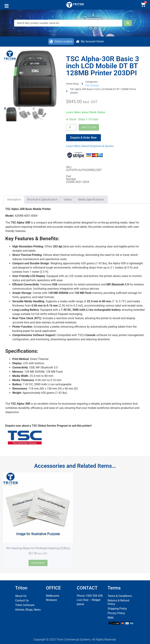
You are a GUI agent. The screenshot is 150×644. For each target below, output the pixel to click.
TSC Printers (92, 85)
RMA (111, 618)
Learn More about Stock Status (86, 112)
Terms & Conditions (120, 596)
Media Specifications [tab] (91, 200)
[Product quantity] (71, 127)
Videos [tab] (68, 200)
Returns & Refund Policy (118, 602)
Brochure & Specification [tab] (42, 200)
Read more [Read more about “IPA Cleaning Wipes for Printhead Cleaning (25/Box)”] (38, 563)
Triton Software (25, 605)
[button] (7, 7)
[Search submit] (128, 23)
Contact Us (22, 600)
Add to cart (89, 127)
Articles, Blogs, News (28, 610)
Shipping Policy (117, 609)
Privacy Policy (116, 613)
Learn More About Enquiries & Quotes (90, 146)
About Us (21, 596)
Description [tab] (14, 200)
